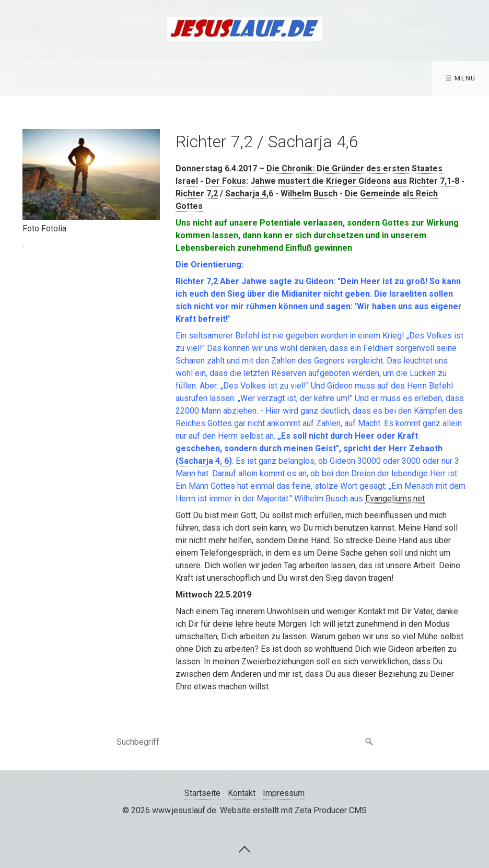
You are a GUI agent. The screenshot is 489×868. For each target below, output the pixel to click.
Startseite (202, 793)
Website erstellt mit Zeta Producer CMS (293, 810)
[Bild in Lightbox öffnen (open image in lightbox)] (91, 174)
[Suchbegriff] (245, 742)
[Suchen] (369, 742)
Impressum (284, 793)
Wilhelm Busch (309, 193)
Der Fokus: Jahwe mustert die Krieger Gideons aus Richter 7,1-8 (332, 181)
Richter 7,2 (197, 193)
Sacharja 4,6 (249, 193)
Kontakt (242, 793)
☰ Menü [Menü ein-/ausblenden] (461, 78)
